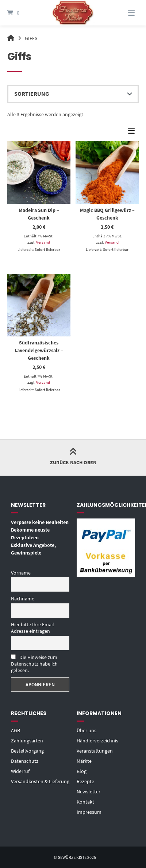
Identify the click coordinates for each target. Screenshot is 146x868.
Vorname (21, 573)
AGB (16, 730)
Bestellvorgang (27, 751)
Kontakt (85, 802)
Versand (43, 242)
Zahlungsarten (27, 741)
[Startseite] (73, 13)
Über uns (87, 730)
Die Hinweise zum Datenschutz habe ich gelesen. (34, 664)
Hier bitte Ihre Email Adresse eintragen (32, 628)
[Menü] (126, 13)
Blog (82, 771)
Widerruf (20, 771)
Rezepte (85, 781)
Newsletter (89, 792)
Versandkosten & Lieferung (40, 781)
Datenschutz (25, 761)
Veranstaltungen (95, 751)
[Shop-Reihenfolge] (73, 94)
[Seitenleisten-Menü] (133, 132)
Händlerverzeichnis (97, 741)
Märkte (84, 761)
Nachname (23, 599)
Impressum (89, 812)
